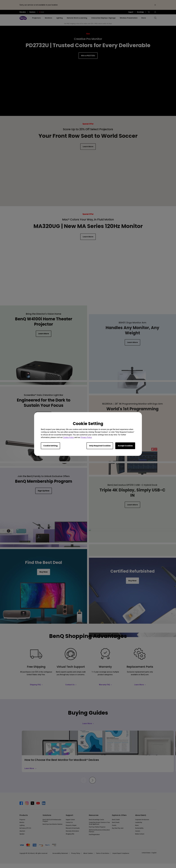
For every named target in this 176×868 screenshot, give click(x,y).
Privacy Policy (86, 437)
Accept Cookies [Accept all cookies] (125, 446)
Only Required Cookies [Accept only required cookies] (100, 446)
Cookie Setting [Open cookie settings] (50, 446)
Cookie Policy (69, 437)
